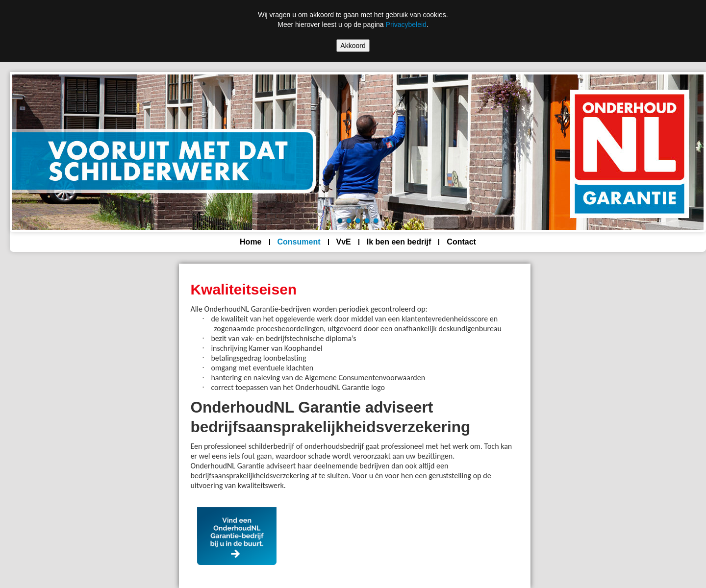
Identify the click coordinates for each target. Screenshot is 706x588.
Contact (461, 242)
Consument (299, 242)
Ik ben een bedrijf (399, 242)
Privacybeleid (406, 24)
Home (251, 242)
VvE (344, 242)
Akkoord (353, 46)
